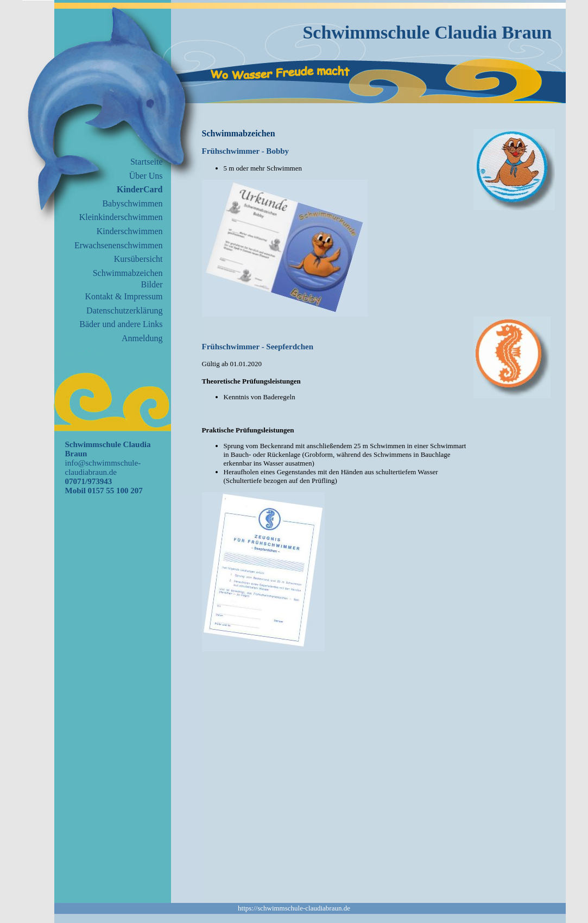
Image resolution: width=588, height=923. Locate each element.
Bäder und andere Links (121, 324)
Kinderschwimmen (130, 231)
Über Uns (146, 176)
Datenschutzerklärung (124, 310)
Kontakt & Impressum (124, 296)
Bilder (152, 284)
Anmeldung (142, 338)
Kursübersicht (138, 259)
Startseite (147, 162)
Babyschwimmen (132, 203)
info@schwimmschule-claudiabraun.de (103, 467)
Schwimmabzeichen (128, 273)
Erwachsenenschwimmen (119, 245)
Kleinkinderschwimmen (121, 217)
